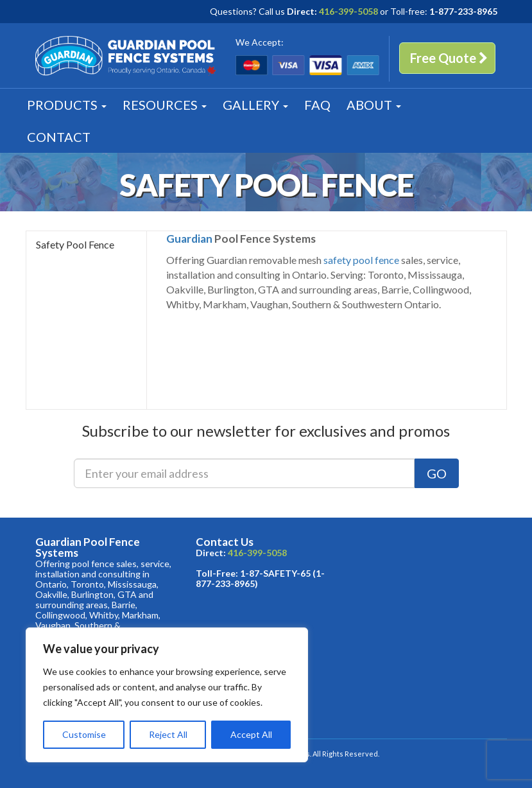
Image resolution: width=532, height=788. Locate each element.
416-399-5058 (348, 11)
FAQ (317, 105)
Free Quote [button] (449, 58)
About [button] (374, 105)
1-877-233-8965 (463, 11)
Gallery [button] (255, 105)
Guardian (189, 239)
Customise (84, 734)
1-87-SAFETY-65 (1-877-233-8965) (260, 578)
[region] (167, 695)
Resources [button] (165, 105)
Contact (59, 137)
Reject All (168, 734)
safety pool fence (361, 260)
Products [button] (67, 105)
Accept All (251, 734)
